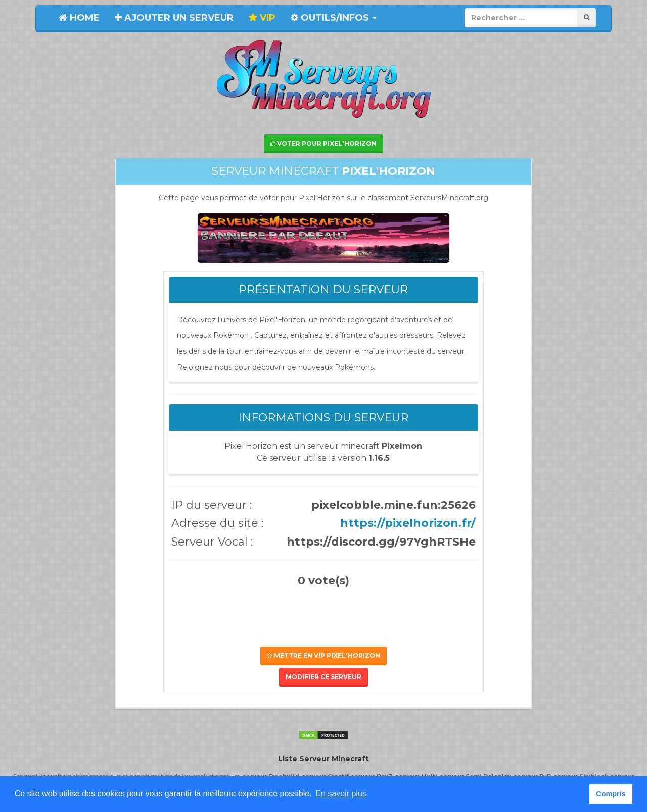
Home (79, 18)
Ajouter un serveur (174, 18)
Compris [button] (611, 794)
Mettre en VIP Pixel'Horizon (323, 656)
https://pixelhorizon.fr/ (408, 523)
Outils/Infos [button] (334, 18)
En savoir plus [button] (341, 794)
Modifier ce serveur (323, 677)
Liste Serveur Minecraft (323, 759)
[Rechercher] (587, 17)
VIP (262, 18)
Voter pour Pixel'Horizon (323, 143)
